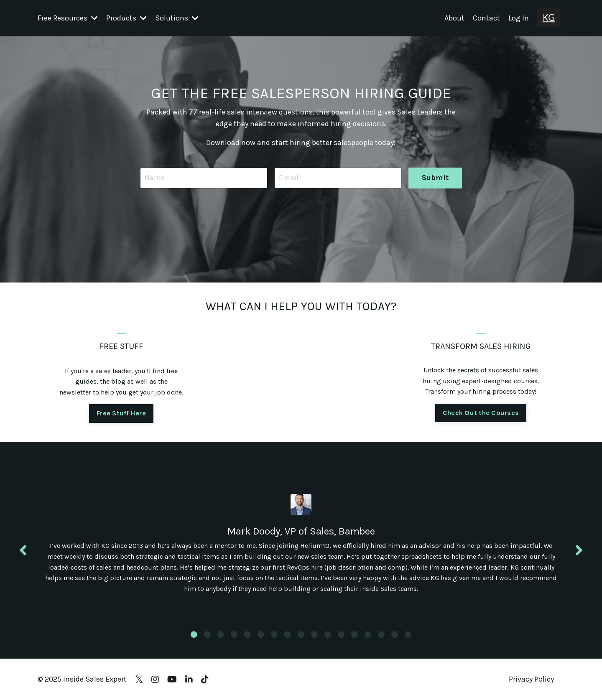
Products (126, 18)
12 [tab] (341, 634)
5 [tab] (247, 634)
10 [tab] (314, 634)
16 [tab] (395, 634)
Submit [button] (435, 178)
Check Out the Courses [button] (481, 413)
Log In (519, 18)
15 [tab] (381, 634)
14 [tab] (368, 634)
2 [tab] (207, 634)
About (454, 18)
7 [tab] (274, 634)
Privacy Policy (531, 679)
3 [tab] (221, 634)
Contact (486, 18)
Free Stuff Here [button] (121, 413)
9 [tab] (301, 634)
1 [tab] (194, 634)
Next (579, 550)
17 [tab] (408, 634)
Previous (23, 550)
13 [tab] (355, 634)
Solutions (177, 18)
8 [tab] (288, 634)
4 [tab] (234, 634)
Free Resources (68, 18)
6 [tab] (261, 634)
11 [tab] (328, 634)
